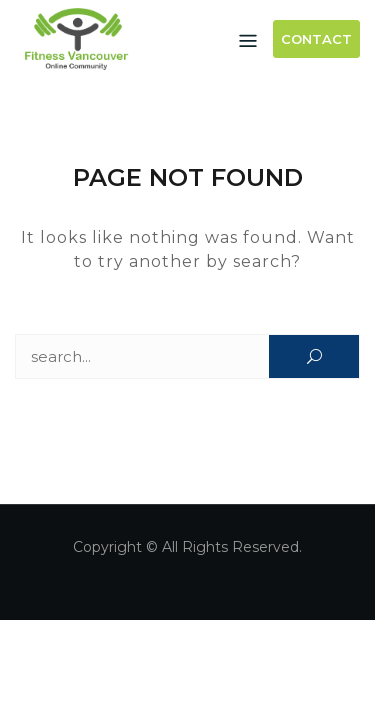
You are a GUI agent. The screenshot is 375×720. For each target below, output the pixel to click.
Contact (316, 39)
